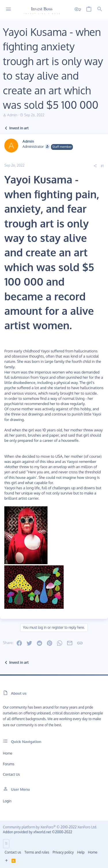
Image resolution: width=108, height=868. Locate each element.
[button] (8, 9)
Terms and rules (37, 852)
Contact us (11, 774)
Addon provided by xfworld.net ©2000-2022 (37, 832)
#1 (102, 166)
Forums (9, 764)
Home (8, 753)
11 (6, 844)
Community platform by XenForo (50, 827)
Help (81, 852)
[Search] (100, 9)
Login (7, 801)
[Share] (95, 166)
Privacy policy (63, 852)
